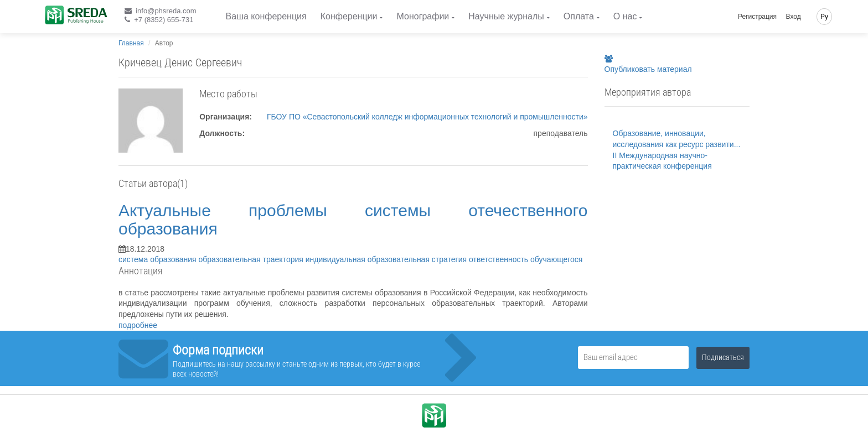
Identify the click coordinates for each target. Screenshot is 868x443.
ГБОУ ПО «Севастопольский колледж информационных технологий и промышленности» (427, 117)
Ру (824, 17)
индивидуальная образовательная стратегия (387, 259)
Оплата (579, 16)
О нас (625, 16)
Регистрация (757, 17)
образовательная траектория (252, 259)
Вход (794, 17)
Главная (131, 43)
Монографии (423, 16)
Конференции (349, 16)
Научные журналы (506, 16)
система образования (159, 259)
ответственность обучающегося (526, 259)
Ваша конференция (266, 16)
